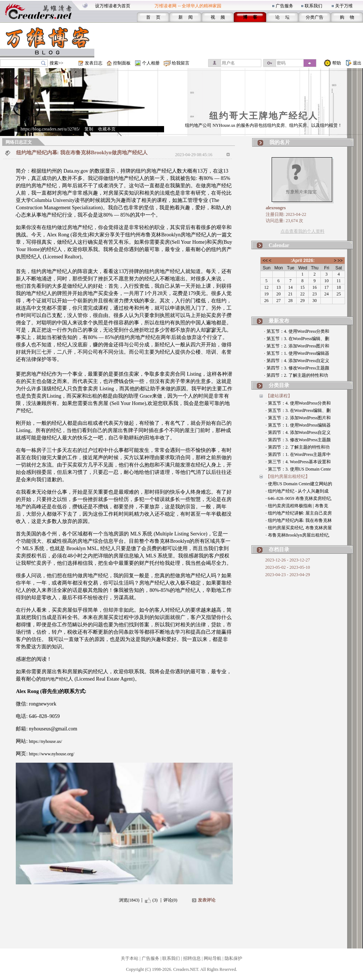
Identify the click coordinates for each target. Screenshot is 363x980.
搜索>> (57, 63)
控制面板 (122, 63)
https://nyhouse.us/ (46, 741)
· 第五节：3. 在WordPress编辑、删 (297, 339)
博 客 (250, 17)
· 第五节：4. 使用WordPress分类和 (297, 331)
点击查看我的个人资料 (302, 231)
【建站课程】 (279, 396)
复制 (89, 129)
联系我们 (313, 6)
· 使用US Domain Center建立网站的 (299, 484)
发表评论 (207, 900)
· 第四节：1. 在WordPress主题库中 (298, 454)
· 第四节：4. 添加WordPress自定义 (297, 361)
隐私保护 (233, 958)
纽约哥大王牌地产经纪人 (264, 116)
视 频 (218, 17)
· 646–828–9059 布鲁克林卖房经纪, (299, 498)
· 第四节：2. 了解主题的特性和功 (296, 375)
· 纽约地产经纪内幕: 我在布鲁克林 (299, 520)
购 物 (347, 17)
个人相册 (151, 63)
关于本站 (130, 958)
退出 (357, 63)
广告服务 (284, 6)
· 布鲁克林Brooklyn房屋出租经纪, (298, 535)
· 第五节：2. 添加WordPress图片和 (297, 346)
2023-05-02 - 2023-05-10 (288, 567)
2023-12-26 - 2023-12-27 (288, 560)
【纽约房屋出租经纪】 (288, 476)
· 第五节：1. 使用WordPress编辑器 (297, 353)
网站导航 (213, 958)
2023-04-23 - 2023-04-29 (288, 575)
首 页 (153, 17)
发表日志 (94, 63)
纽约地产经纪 (55, 679)
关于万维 (344, 6)
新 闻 (186, 17)
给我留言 (181, 63)
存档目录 (279, 550)
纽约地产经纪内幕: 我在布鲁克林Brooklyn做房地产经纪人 (82, 153)
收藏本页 (107, 129)
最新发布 (279, 321)
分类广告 (315, 17)
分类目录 (279, 385)
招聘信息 (192, 958)
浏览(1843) (129, 900)
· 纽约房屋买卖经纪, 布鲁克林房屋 (299, 528)
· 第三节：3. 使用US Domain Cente (298, 469)
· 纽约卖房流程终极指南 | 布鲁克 (297, 506)
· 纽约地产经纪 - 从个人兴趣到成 (297, 491)
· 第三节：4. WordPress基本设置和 (298, 462)
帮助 (337, 63)
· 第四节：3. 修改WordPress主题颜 (297, 368)
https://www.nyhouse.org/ (52, 754)
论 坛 (282, 17)
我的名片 (280, 142)
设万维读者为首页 (113, 6)
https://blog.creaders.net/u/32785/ (50, 129)
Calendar (279, 245)
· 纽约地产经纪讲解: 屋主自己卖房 (299, 513)
